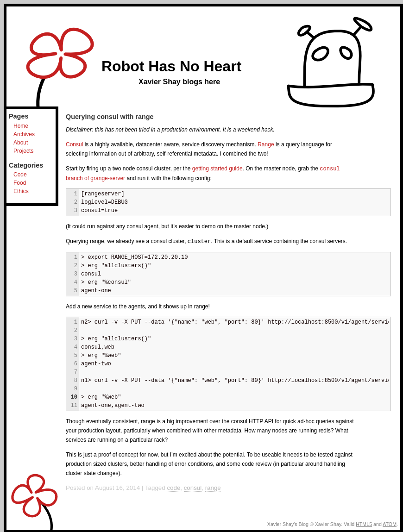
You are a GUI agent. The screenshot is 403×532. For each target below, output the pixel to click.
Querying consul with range (110, 117)
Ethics (21, 191)
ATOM (390, 523)
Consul (74, 144)
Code (20, 175)
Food (20, 183)
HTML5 (364, 523)
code (173, 487)
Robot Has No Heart (171, 66)
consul (193, 487)
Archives (24, 134)
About (21, 143)
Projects (23, 151)
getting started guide (217, 169)
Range (266, 144)
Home (21, 126)
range (213, 487)
